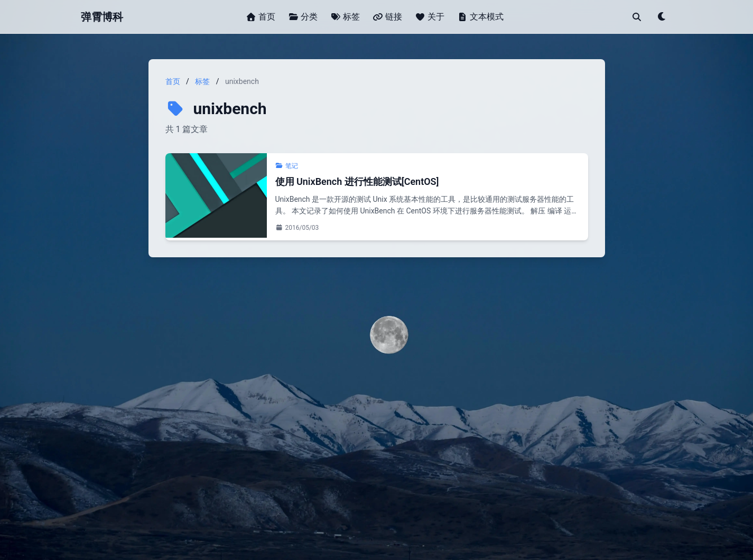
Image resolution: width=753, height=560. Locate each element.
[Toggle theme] (662, 17)
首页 (173, 81)
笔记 (287, 166)
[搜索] (637, 17)
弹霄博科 (102, 17)
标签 (202, 81)
